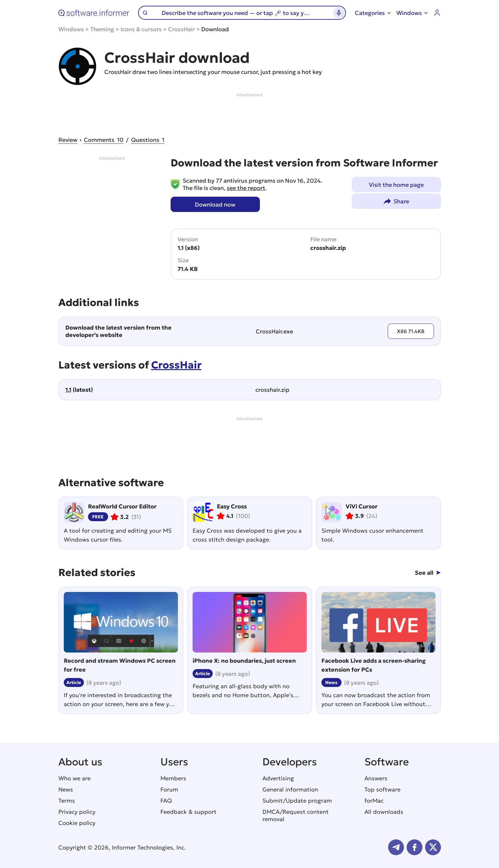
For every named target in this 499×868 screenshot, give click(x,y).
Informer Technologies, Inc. (149, 847)
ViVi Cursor (362, 506)
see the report (246, 188)
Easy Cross (232, 506)
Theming (102, 29)
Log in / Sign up (437, 13)
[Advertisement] (250, 113)
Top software (382, 789)
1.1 (68, 390)
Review (68, 140)
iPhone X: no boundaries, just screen (244, 661)
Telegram (396, 847)
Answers (376, 778)
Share (401, 201)
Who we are (74, 778)
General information (290, 789)
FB (415, 847)
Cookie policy (77, 823)
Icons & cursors (141, 29)
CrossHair (181, 29)
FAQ (166, 801)
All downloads (384, 812)
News (66, 789)
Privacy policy (77, 812)
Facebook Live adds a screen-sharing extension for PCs (374, 665)
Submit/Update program (297, 801)
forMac (374, 801)
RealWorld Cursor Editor (122, 506)
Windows (71, 29)
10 (104, 140)
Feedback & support (188, 812)
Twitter (433, 847)
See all (424, 573)
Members (173, 778)
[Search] (239, 13)
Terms (67, 801)
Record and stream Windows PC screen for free (120, 665)
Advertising (278, 778)
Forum (169, 789)
